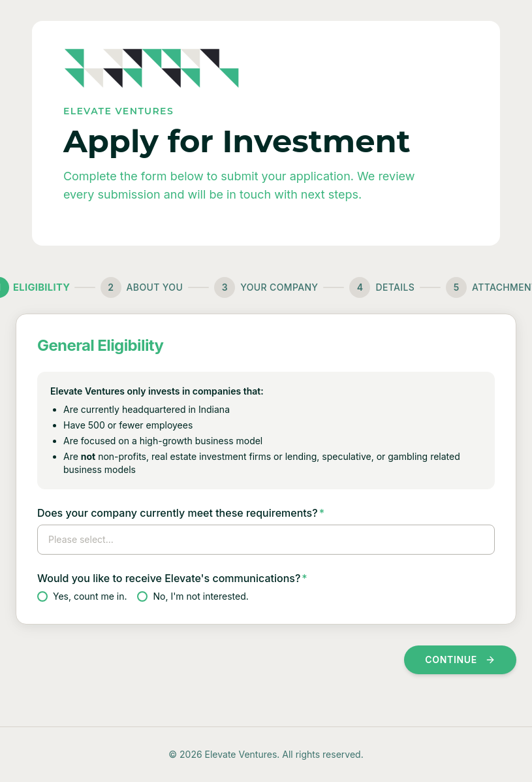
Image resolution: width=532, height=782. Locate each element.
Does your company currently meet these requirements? (181, 513)
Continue (460, 660)
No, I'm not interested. (193, 596)
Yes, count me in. (82, 596)
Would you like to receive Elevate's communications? (172, 578)
